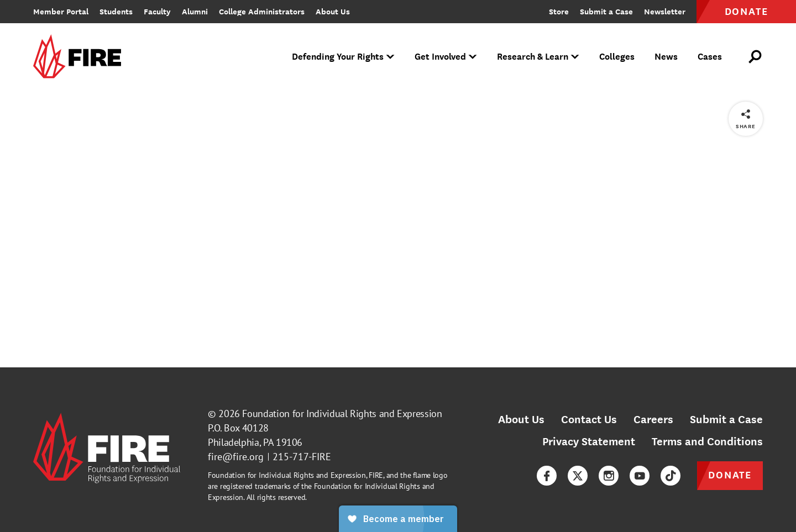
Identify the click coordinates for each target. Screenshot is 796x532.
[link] (81, 57)
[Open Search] (756, 57)
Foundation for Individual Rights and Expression (342, 414)
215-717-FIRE (302, 457)
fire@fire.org (236, 457)
